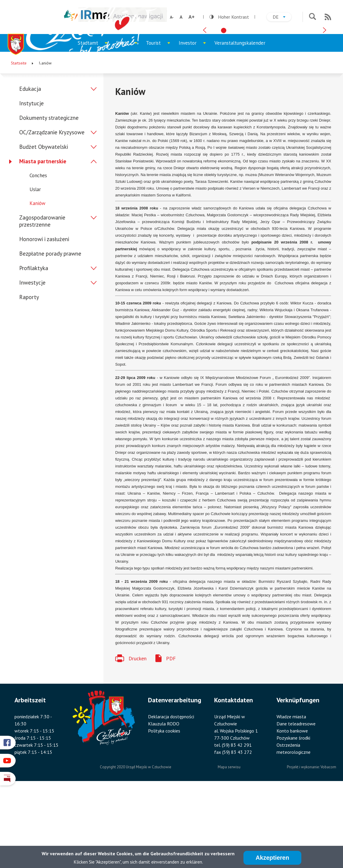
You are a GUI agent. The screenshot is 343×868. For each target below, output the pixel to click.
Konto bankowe (292, 811)
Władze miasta (291, 796)
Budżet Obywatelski (44, 226)
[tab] (224, 106)
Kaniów (38, 283)
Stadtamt (95, 125)
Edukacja (30, 168)
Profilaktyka (34, 348)
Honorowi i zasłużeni (44, 319)
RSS (328, 17)
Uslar (35, 269)
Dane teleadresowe (296, 804)
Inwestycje (32, 362)
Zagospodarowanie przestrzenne (42, 301)
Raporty (29, 377)
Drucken (138, 738)
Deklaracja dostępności (171, 796)
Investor (194, 125)
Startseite (19, 143)
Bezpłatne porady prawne (50, 333)
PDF (171, 738)
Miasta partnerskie (43, 241)
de (282, 18)
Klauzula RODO (164, 804)
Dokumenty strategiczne (49, 197)
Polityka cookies (164, 811)
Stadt (129, 125)
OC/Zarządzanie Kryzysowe (52, 212)
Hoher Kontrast (229, 17)
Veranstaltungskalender (240, 122)
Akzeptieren (272, 858)
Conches (38, 255)
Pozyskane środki (293, 818)
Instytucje (31, 183)
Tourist (160, 125)
